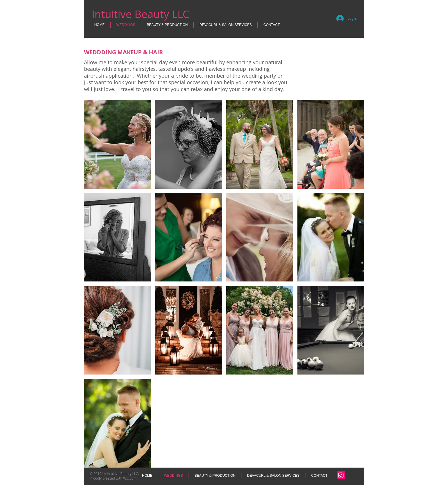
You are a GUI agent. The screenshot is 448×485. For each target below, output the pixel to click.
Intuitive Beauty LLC (140, 14)
